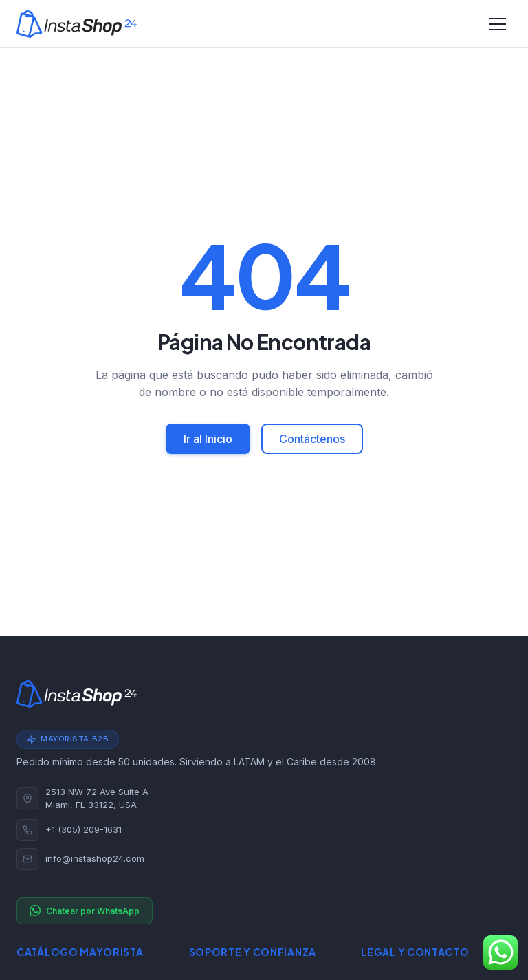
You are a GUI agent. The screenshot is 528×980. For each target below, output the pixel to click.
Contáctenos (312, 439)
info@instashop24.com (95, 858)
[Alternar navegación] (498, 24)
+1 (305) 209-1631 (84, 829)
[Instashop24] (77, 24)
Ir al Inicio (208, 439)
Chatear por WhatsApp (85, 911)
